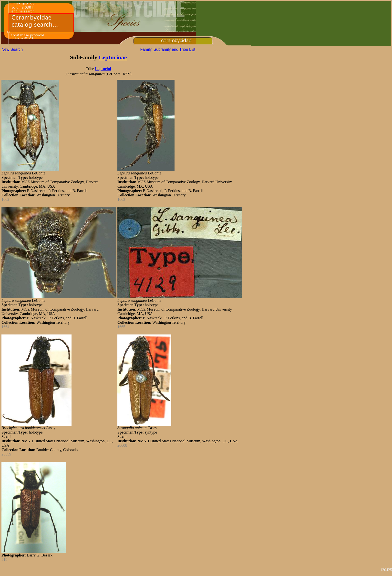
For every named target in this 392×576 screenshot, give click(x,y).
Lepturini (103, 69)
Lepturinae (113, 57)
